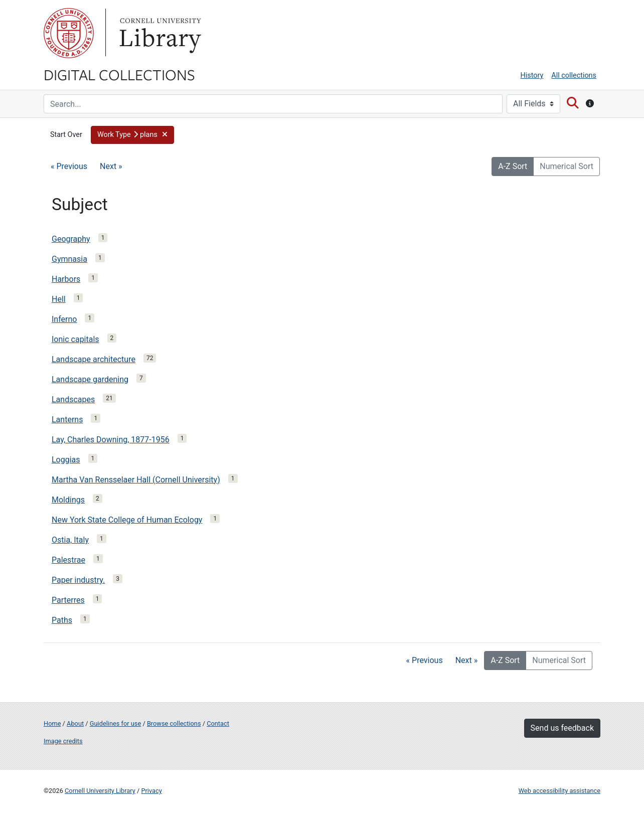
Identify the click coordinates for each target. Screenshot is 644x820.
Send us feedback (562, 728)
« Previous (69, 166)
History (532, 75)
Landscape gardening (90, 379)
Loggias (66, 460)
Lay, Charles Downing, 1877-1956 (111, 440)
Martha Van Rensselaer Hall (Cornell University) (136, 480)
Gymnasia (69, 259)
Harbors (66, 279)
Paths (62, 620)
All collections (574, 75)
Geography (71, 239)
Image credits (63, 741)
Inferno (64, 319)
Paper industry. (78, 580)
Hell (59, 299)
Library (159, 33)
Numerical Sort (567, 166)
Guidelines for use (115, 723)
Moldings (68, 500)
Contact (218, 723)
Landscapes (73, 399)
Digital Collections (119, 74)
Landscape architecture (94, 359)
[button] (132, 135)
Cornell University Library (100, 791)
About (75, 723)
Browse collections (174, 723)
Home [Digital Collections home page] (52, 723)
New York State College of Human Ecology (127, 520)
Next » (111, 166)
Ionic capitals (75, 339)
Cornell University (69, 33)
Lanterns (67, 420)
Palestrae (68, 560)
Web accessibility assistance (559, 791)
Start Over (66, 135)
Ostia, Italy (70, 540)
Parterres (68, 600)
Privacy (151, 791)
